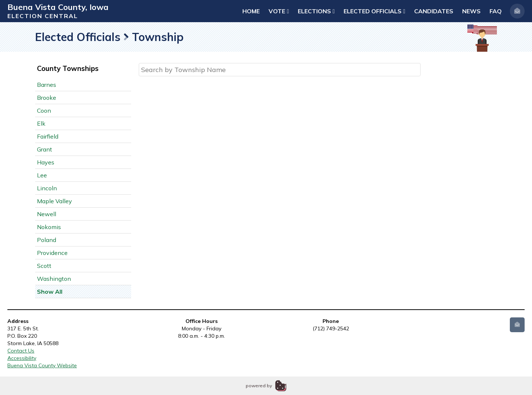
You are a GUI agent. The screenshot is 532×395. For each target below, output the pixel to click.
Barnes (47, 85)
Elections (316, 11)
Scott (44, 266)
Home (251, 11)
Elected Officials (374, 11)
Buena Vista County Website (42, 365)
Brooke (47, 98)
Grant (45, 149)
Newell (47, 214)
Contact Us (21, 351)
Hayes (46, 162)
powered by (259, 386)
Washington (54, 279)
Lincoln (47, 188)
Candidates (434, 11)
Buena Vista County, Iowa (58, 7)
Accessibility (22, 358)
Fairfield (48, 136)
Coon (44, 110)
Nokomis (49, 227)
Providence (52, 253)
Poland (47, 240)
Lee (42, 175)
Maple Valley (54, 201)
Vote (279, 11)
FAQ (496, 11)
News (471, 11)
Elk (41, 123)
